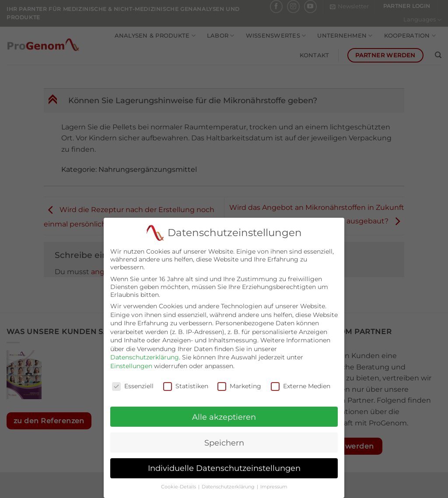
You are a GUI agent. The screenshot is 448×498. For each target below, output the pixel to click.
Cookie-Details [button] (179, 481)
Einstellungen (131, 360)
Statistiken (186, 380)
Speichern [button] (224, 437)
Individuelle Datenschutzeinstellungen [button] (224, 462)
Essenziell (133, 380)
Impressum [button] (274, 481)
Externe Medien (301, 380)
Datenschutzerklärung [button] (229, 481)
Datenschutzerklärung (145, 352)
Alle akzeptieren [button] (224, 411)
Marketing (239, 380)
